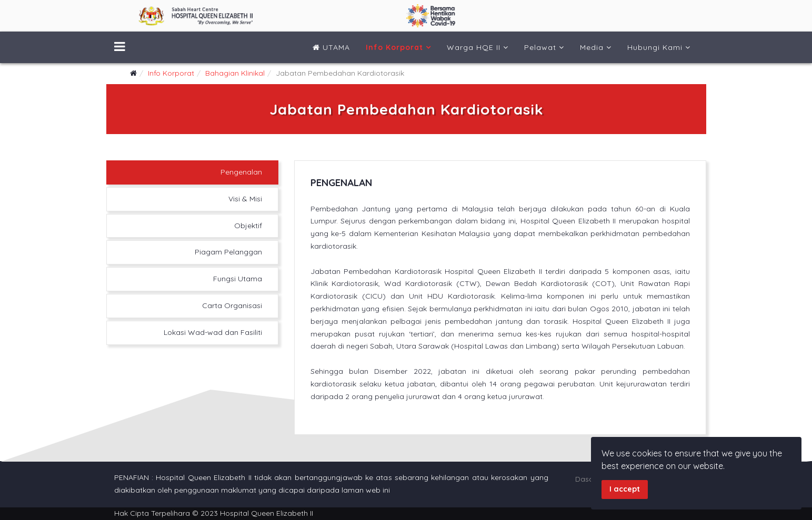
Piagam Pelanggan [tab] (228, 252)
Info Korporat (394, 47)
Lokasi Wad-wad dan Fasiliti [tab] (213, 332)
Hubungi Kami (655, 47)
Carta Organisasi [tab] (232, 305)
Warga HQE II (474, 47)
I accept (625, 489)
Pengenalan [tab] (241, 172)
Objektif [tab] (248, 226)
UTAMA (331, 47)
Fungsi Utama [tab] (238, 279)
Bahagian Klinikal (235, 73)
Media (592, 47)
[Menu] (120, 47)
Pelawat (540, 47)
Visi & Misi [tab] (245, 199)
